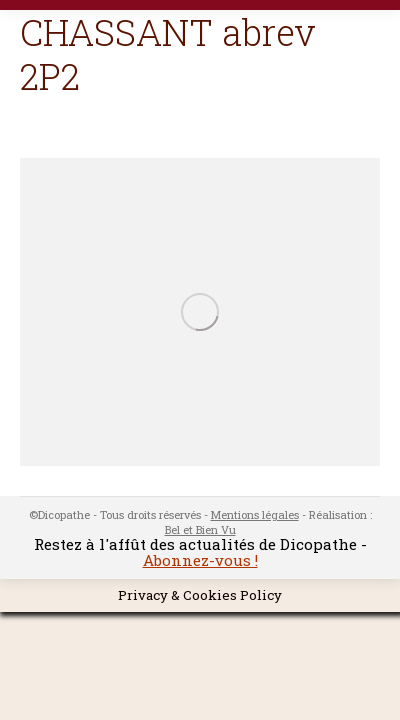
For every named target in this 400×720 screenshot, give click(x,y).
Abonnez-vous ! (200, 560)
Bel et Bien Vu (200, 529)
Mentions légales (255, 514)
